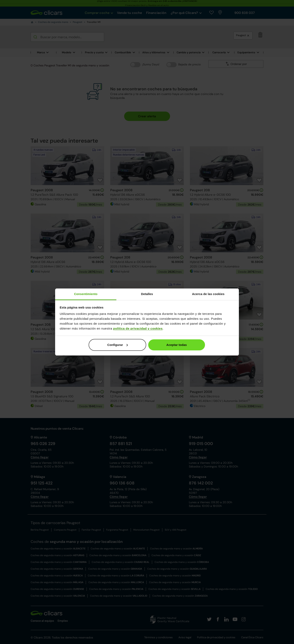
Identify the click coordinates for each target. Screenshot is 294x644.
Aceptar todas (177, 345)
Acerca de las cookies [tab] (208, 294)
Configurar (118, 345)
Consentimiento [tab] (86, 294)
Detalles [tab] (147, 294)
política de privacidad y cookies (138, 328)
